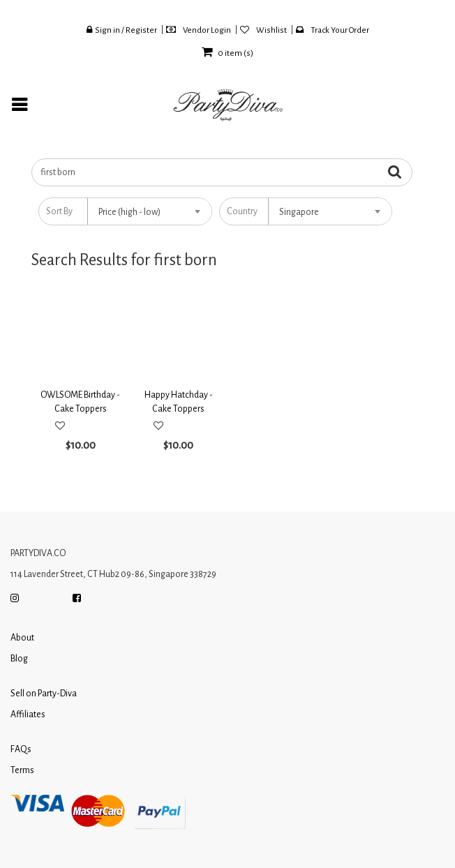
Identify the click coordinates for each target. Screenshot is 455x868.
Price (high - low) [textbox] (129, 212)
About (22, 638)
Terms (22, 770)
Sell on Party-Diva (44, 694)
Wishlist (263, 30)
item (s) (227, 53)
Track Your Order (333, 30)
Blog (19, 659)
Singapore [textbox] (299, 212)
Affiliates (28, 714)
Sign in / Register (122, 30)
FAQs (21, 749)
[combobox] (150, 211)
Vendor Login (199, 30)
